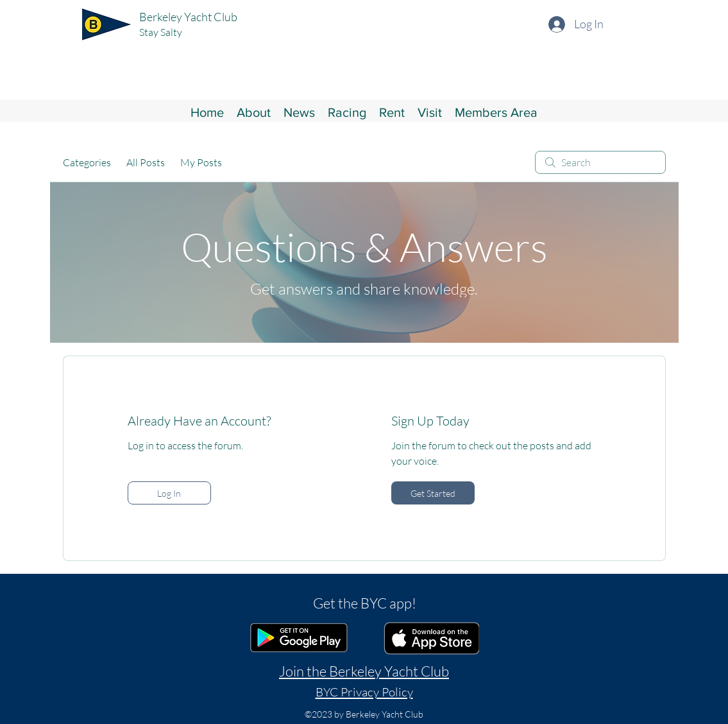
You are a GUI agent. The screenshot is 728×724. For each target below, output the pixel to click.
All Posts (146, 162)
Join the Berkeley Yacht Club (364, 671)
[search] (600, 162)
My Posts (201, 162)
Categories (87, 162)
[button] (254, 111)
